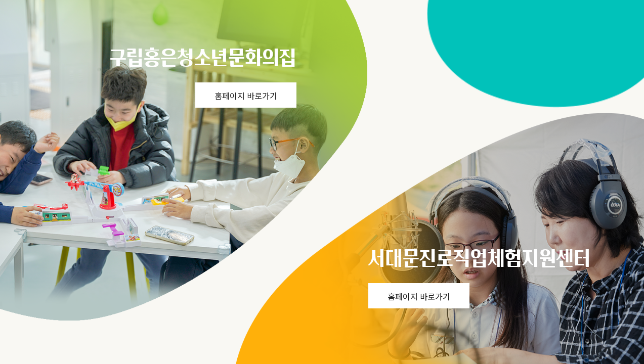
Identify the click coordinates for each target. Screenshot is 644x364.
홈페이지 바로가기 (246, 96)
